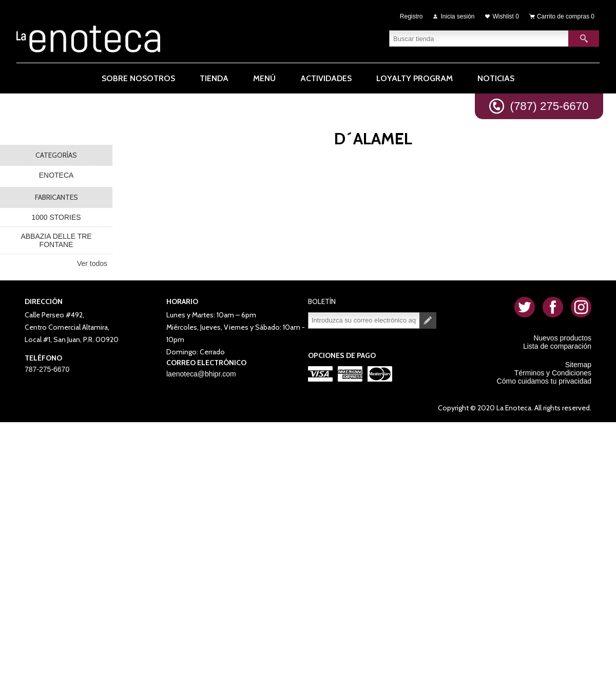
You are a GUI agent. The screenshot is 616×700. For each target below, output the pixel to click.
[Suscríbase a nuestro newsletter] (364, 320)
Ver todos (92, 263)
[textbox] (479, 39)
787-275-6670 (47, 369)
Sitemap (578, 365)
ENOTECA (56, 175)
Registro (411, 16)
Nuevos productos (562, 338)
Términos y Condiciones (553, 373)
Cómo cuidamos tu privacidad (544, 381)
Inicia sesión (458, 16)
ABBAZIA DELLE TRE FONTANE (56, 240)
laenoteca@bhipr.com (201, 374)
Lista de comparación (557, 346)
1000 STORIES (56, 217)
